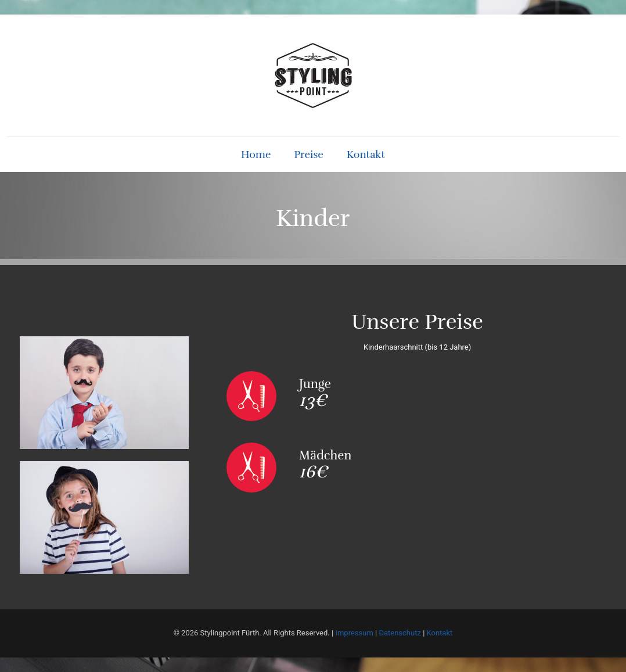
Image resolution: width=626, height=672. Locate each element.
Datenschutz (400, 633)
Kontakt (440, 633)
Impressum (354, 633)
